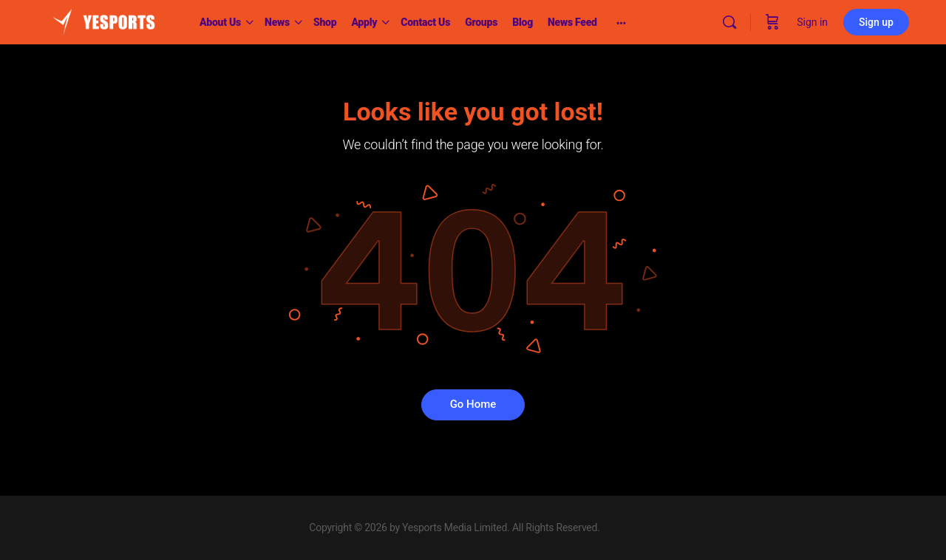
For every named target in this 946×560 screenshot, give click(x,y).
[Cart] (772, 22)
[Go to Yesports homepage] (103, 21)
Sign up (876, 22)
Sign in (812, 22)
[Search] (729, 22)
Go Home (473, 404)
